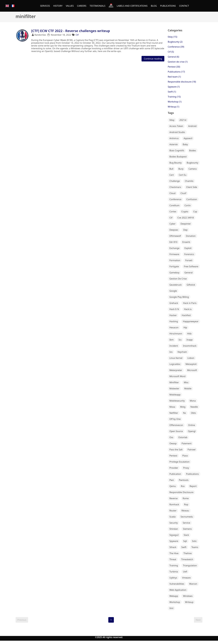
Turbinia (174, 572)
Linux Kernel (176, 358)
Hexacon (174, 327)
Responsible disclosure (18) (182, 82)
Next (198, 620)
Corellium (174, 205)
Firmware (174, 254)
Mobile (188, 389)
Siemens (187, 529)
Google (173, 291)
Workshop (175, 602)
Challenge (175, 181)
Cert (172, 175)
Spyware (174, 541)
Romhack (174, 504)
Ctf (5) (171, 52)
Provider (174, 468)
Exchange (174, 248)
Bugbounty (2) (175, 42)
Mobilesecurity (177, 401)
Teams (195, 547)
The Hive (174, 553)
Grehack (174, 303)
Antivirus (174, 138)
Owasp (173, 443)
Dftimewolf (175, 236)
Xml (171, 608)
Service (186, 523)
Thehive (188, 553)
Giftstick (191, 285)
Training (174, 565)
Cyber (172, 224)
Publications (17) (176, 72)
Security (174, 523)
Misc (186, 382)
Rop (186, 504)
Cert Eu (183, 175)
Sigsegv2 (174, 535)
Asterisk (174, 144)
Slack (186, 535)
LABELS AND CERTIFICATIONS (132, 6)
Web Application (178, 590)
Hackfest (186, 315)
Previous (22, 620)
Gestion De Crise (178, 279)
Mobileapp (175, 395)
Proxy (186, 468)
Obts (193, 413)
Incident (174, 346)
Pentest (173, 456)
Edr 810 (173, 242)
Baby (185, 144)
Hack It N (174, 309)
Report (193, 486)
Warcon (193, 584)
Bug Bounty (175, 163)
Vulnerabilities (177, 584)
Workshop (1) (175, 102)
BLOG (154, 6)
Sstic (194, 541)
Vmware (186, 578)
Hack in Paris (190, 303)
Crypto (185, 212)
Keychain (182, 352)
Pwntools (184, 480)
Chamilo (189, 181)
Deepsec (174, 230)
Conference (175, 199)
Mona (193, 401)
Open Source (176, 431)
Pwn (172, 480)
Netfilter (174, 413)
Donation (191, 236)
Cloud (172, 193)
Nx (185, 413)
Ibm (171, 340)
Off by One (175, 419)
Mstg (183, 407)
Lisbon (191, 358)
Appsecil (188, 138)
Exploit (188, 248)
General (188, 273)
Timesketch (187, 559)
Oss (171, 437)
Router (173, 511)
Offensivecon (176, 425)
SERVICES (45, 6)
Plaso (185, 456)
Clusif (183, 193)
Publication (175, 474)
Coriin (188, 205)
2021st (183, 120)
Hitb (189, 334)
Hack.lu (188, 309)
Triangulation (190, 565)
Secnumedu (187, 517)
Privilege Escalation (179, 462)
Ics (180, 340)
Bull (171, 169)
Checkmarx (175, 187)
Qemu (173, 486)
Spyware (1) (174, 87)
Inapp (189, 340)
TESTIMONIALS (98, 6)
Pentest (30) (174, 67)
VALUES (70, 6)
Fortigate (174, 266)
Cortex (173, 212)
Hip (185, 327)
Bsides (193, 150)
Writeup (189, 602)
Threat (173, 559)
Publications (192, 474)
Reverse (173, 498)
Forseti (189, 260)
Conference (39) (176, 47)
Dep (185, 230)
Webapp (174, 596)
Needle (194, 407)
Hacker (173, 315)
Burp (181, 169)
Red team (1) (174, 77)
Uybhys (173, 578)
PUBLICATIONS (168, 6)
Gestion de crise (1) (178, 62)
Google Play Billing (179, 297)
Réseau (185, 511)
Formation (175, 260)
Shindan (174, 529)
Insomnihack (190, 346)
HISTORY (58, 6)
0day (172, 120)
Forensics (189, 254)
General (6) (173, 57)
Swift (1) (172, 92)
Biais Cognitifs (177, 150)
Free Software (191, 266)
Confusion (192, 199)
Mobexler (174, 389)
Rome (186, 498)
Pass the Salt (176, 450)
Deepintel (186, 224)
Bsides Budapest (178, 157)
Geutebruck (175, 285)
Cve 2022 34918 (186, 218)
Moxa (172, 407)
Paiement (187, 443)
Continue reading (153, 59)
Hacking (174, 321)
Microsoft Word (177, 376)
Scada (172, 517)
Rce (183, 486)
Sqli (185, 541)
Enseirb (186, 242)
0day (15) (172, 37)
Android (192, 126)
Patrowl (192, 450)
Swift (184, 547)
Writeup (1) (173, 107)
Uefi (185, 572)
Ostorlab (183, 437)
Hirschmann (176, 334)
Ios (171, 352)
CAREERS (82, 6)
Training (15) (174, 97)
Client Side (192, 187)
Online (192, 425)
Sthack (173, 547)
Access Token (176, 126)
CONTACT (184, 6)
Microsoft (192, 370)
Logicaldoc (175, 364)
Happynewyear (191, 321)
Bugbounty (192, 163)
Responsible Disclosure (181, 492)
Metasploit (191, 364)
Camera (193, 169)
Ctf (77, 35)
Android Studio (177, 132)
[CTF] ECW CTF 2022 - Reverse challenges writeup (71, 31)
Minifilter (174, 382)
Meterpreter (176, 370)
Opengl (192, 431)
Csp (195, 212)
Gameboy (174, 273)
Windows (188, 596)
